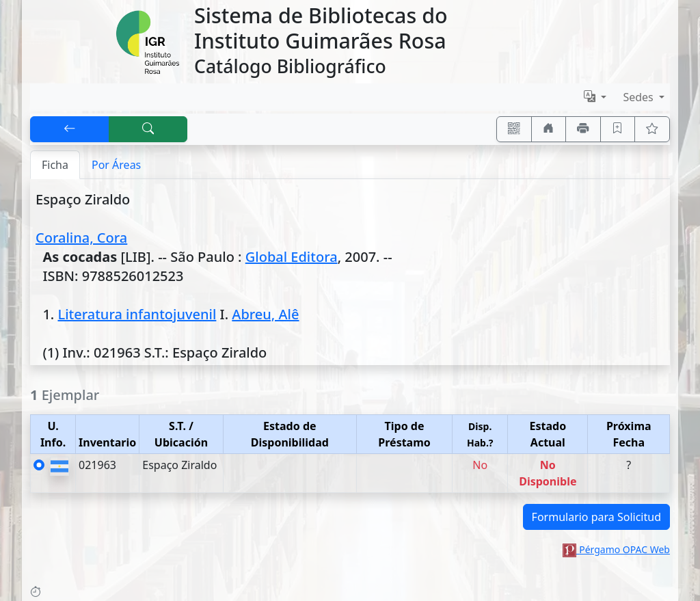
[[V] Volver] (70, 129)
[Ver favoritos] (652, 129)
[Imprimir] (583, 129)
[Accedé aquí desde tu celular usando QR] (514, 129)
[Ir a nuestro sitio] (549, 129)
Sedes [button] (640, 97)
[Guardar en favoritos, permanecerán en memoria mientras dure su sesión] (618, 129)
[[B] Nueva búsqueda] (148, 129)
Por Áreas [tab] (116, 165)
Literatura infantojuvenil (137, 314)
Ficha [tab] (55, 165)
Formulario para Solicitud (596, 517)
